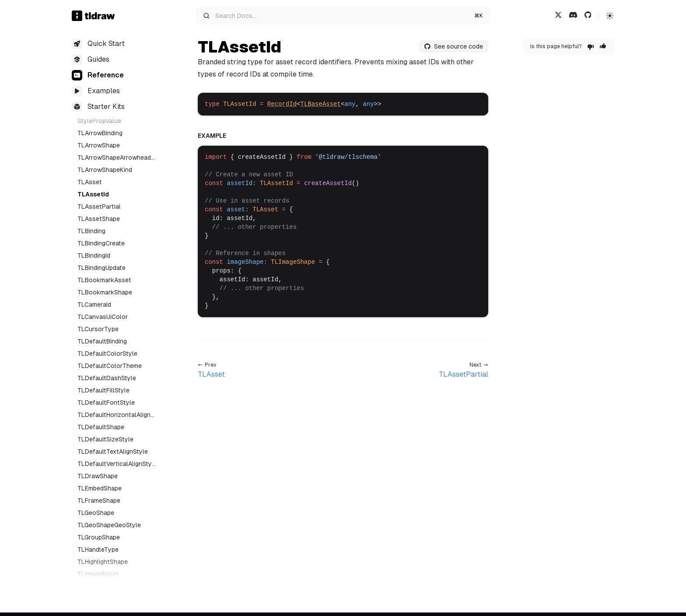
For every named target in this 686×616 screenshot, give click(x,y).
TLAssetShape (99, 219)
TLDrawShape (98, 476)
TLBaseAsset (320, 104)
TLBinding (91, 231)
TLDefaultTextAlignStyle (113, 451)
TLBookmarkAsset (104, 280)
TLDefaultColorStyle (107, 353)
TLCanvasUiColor (103, 317)
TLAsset (90, 182)
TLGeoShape (96, 513)
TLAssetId (93, 194)
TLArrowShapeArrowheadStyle (116, 158)
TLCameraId (94, 304)
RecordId (282, 104)
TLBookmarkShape (105, 292)
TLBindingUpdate (101, 268)
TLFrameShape (99, 500)
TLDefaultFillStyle (103, 390)
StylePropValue (99, 121)
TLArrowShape (99, 145)
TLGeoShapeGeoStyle (109, 525)
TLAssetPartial (99, 206)
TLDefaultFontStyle (106, 402)
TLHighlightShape (103, 562)
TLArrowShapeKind (105, 170)
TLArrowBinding (100, 133)
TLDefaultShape (101, 427)
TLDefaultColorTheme (110, 366)
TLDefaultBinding (102, 341)
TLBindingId (94, 255)
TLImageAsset (98, 574)
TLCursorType (98, 329)
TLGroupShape (99, 537)
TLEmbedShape (100, 488)
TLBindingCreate (101, 243)
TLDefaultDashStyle (107, 378)
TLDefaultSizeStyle (105, 439)
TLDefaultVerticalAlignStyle (115, 464)
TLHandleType (98, 549)
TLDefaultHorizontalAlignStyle (116, 415)
